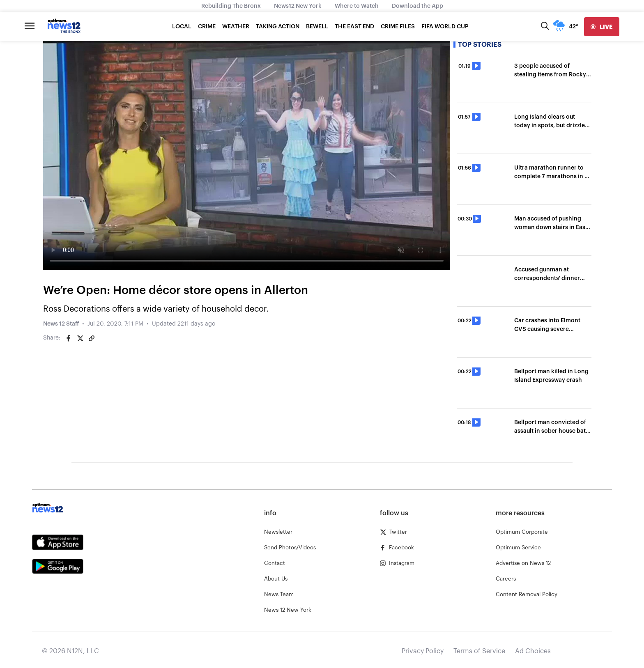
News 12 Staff (61, 324)
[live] (602, 27)
